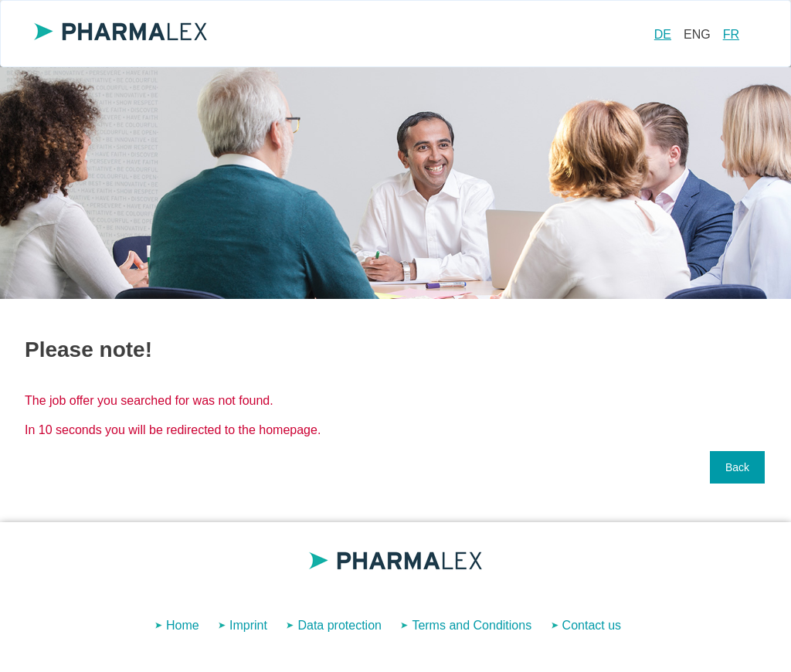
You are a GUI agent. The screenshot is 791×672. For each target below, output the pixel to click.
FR (731, 34)
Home (183, 625)
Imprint (248, 625)
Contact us (592, 625)
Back (737, 467)
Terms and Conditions (472, 625)
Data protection (339, 625)
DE (663, 34)
